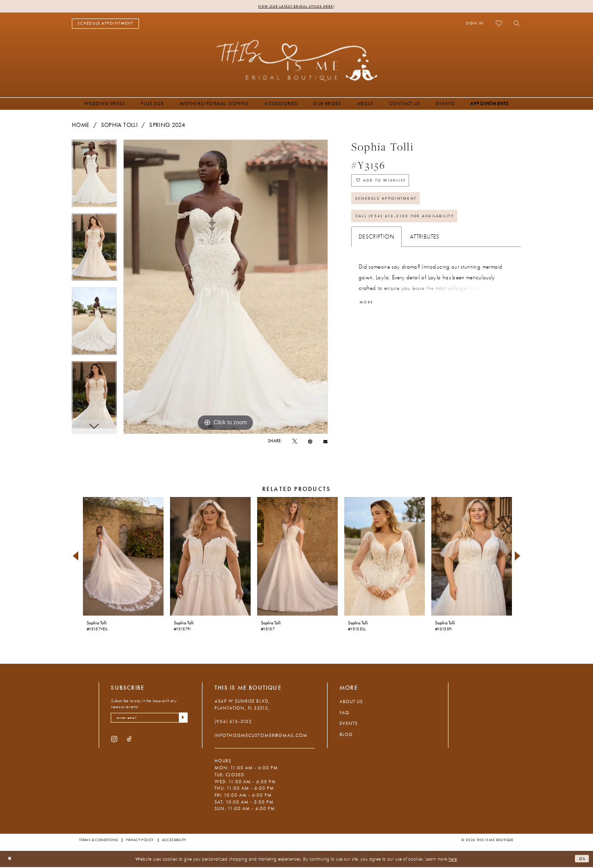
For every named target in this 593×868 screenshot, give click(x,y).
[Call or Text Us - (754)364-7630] (166, 25)
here (453, 860)
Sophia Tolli (119, 126)
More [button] (369, 318)
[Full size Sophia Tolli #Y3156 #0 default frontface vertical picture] (226, 288)
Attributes (425, 252)
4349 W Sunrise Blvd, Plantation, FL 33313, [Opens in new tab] (242, 706)
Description (376, 252)
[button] (475, 25)
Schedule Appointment (395, 207)
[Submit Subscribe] (182, 720)
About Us (351, 703)
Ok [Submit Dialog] (581, 860)
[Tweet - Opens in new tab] (295, 443)
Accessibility (174, 841)
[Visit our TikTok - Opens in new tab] (129, 742)
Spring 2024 (167, 126)
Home (80, 126)
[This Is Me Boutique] (297, 61)
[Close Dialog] (11, 860)
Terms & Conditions (98, 841)
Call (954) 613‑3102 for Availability (417, 230)
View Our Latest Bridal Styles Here (296, 6)
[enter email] (149, 720)
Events (349, 725)
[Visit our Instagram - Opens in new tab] (114, 742)
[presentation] (123, 557)
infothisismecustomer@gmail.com (261, 736)
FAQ (344, 714)
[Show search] (514, 25)
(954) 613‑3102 (233, 723)
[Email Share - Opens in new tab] (325, 442)
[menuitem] (105, 25)
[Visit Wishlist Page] (499, 25)
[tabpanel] (94, 178)
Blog (346, 736)
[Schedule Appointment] (105, 25)
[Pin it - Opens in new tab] (310, 443)
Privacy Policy (140, 841)
